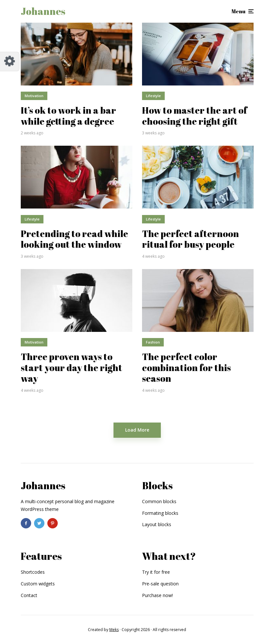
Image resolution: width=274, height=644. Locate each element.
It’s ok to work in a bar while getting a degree (68, 116)
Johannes (43, 11)
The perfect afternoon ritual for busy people (191, 239)
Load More (137, 430)
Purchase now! (157, 595)
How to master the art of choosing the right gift (195, 116)
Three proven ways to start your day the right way (71, 368)
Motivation (34, 96)
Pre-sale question (160, 584)
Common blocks (159, 501)
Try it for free (156, 572)
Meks (114, 630)
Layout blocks (157, 524)
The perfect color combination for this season (186, 368)
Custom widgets (38, 584)
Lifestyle (153, 96)
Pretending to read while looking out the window (74, 239)
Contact (29, 595)
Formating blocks (160, 513)
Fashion (153, 342)
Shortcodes (33, 572)
